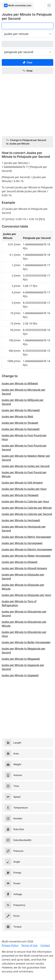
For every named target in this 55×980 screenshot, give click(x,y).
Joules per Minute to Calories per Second (27, 514)
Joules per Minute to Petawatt (20, 495)
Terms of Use (29, 945)
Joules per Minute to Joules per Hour (24, 489)
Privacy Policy (10, 945)
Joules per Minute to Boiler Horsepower (26, 642)
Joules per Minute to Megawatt (21, 659)
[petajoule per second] (27, 44)
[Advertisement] (27, 105)
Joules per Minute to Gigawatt (20, 675)
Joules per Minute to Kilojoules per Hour (26, 595)
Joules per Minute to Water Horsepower (26, 556)
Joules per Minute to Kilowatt (20, 562)
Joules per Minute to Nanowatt (21, 429)
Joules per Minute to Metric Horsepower (26, 537)
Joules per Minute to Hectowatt (21, 520)
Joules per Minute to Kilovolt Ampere (24, 568)
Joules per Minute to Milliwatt (20, 383)
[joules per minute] (27, 26)
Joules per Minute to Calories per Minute (27, 508)
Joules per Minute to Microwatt (21, 410)
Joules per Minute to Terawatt (20, 423)
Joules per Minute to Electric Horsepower (27, 549)
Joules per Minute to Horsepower (22, 543)
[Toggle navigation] (49, 5)
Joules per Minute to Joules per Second (26, 466)
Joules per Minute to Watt (17, 416)
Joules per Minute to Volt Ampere (22, 483)
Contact (45, 945)
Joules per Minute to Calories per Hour (26, 501)
